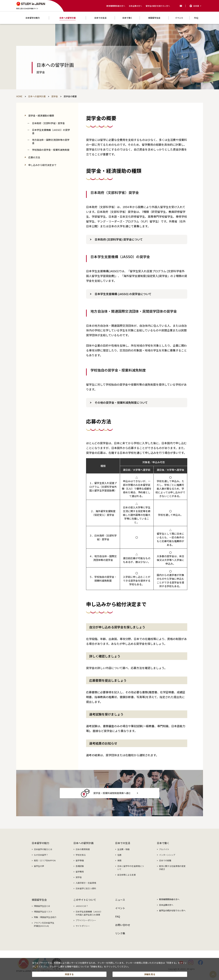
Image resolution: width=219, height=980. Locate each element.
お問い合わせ (123, 925)
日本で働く (163, 843)
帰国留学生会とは (42, 906)
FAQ (118, 916)
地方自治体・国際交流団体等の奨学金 (51, 141)
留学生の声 (39, 866)
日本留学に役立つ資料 (86, 888)
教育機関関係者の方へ (116, 6)
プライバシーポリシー (86, 920)
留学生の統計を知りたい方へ (158, 6)
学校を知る (81, 855)
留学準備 (80, 860)
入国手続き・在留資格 (86, 883)
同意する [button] (69, 973)
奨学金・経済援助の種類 (41, 116)
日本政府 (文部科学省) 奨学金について (119, 239)
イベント (120, 908)
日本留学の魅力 (41, 843)
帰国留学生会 (39, 900)
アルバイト (164, 849)
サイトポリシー (83, 926)
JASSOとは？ (82, 906)
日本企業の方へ (135, 6)
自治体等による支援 (127, 875)
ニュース (120, 900)
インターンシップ (167, 855)
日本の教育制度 (83, 849)
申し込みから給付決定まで (42, 165)
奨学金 (79, 877)
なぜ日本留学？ (41, 855)
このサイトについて (85, 900)
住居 (119, 855)
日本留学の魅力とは (43, 849)
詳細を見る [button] (150, 973)
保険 (119, 860)
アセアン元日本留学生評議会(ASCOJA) (44, 924)
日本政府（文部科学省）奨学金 (48, 123)
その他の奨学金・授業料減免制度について (121, 402)
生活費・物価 (124, 849)
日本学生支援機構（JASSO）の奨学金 (51, 131)
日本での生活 (123, 843)
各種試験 (80, 866)
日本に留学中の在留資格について (131, 868)
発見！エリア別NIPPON (45, 860)
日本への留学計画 (84, 843)
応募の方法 (34, 157)
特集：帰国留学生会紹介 (45, 917)
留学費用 (80, 872)
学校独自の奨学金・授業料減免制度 (51, 150)
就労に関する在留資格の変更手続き (172, 868)
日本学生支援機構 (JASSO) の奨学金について (123, 294)
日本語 (196, 6)
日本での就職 (165, 860)
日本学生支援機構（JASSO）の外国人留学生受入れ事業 (89, 913)
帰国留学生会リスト (43, 912)
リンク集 (120, 933)
